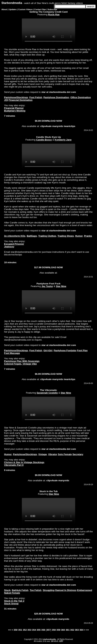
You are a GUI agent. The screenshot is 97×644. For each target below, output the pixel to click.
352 (25, 630)
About (4, 9)
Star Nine (61, 286)
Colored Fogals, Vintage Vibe (20, 364)
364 (81, 630)
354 (34, 630)
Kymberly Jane (63, 140)
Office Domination (81, 97)
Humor (79, 236)
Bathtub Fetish (20, 590)
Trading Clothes (47, 236)
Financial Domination (21, 100)
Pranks (88, 236)
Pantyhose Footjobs (65, 350)
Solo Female (65, 454)
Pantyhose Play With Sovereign (22, 361)
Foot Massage (12, 353)
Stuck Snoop (11, 604)
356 (43, 630)
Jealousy (9, 247)
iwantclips (69, 126)
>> (88, 630)
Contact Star (40, 9)
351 (20, 630)
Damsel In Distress (66, 590)
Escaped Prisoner (14, 244)
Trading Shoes (66, 236)
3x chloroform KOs (15, 236)
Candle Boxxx (44, 140)
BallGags (32, 236)
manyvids (58, 126)
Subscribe (52, 9)
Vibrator (53, 454)
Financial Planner (14, 108)
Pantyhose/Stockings (16, 97)
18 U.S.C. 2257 (57, 641)
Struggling (49, 590)
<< (10, 630)
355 (39, 630)
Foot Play (82, 350)
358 (54, 630)
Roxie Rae (54, 14)
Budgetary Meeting (15, 111)
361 (68, 630)
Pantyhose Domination (56, 97)
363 (77, 630)
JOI (6, 100)
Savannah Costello (47, 393)
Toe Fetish (36, 590)
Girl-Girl (48, 350)
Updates (13, 9)
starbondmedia (49, 639)
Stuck (7, 590)
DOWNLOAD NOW (52, 121)
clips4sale (46, 126)
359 (58, 630)
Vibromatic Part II (14, 465)
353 (29, 630)
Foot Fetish (36, 97)
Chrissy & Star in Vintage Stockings (24, 462)
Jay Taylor (47, 286)
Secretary (78, 454)
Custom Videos (25, 9)
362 (72, 630)
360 (63, 630)
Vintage (43, 454)
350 (16, 630)
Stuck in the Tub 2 (14, 601)
